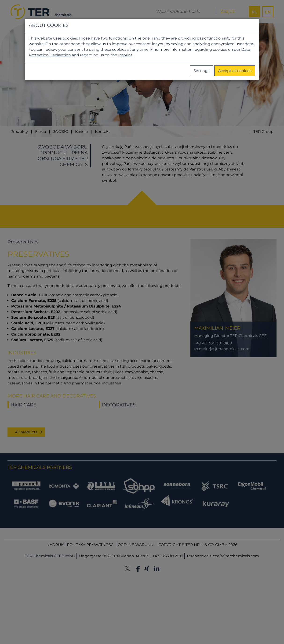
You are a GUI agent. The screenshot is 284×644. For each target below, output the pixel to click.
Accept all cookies (235, 71)
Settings (201, 71)
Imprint (125, 55)
